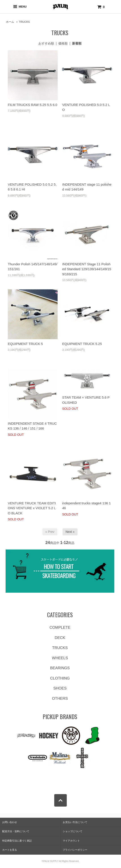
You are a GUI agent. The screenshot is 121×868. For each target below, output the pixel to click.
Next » (70, 532)
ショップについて (73, 831)
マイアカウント (71, 841)
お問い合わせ (10, 822)
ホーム (10, 22)
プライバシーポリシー (75, 850)
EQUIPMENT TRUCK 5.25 (82, 344)
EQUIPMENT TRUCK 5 (25, 344)
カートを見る (10, 850)
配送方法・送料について (16, 831)
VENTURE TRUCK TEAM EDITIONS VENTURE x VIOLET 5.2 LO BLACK (32, 508)
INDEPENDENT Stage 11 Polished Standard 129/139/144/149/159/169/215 (87, 269)
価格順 (63, 43)
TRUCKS (24, 22)
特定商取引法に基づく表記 (17, 841)
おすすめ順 (46, 43)
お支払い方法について (75, 822)
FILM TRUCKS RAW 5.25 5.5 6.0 (33, 105)
